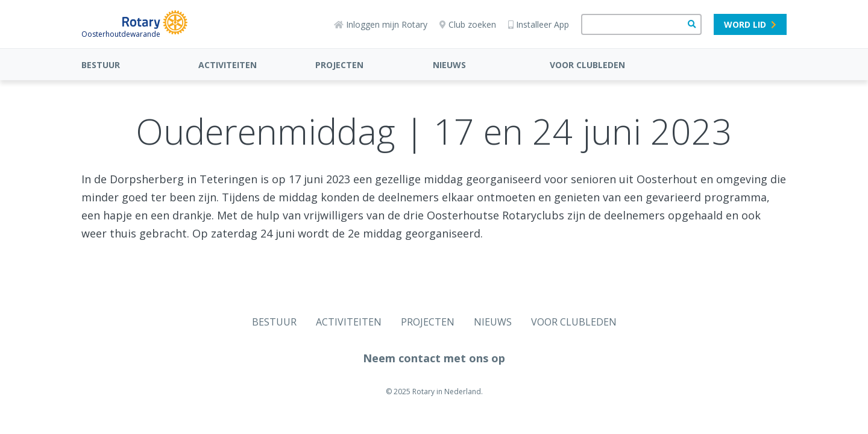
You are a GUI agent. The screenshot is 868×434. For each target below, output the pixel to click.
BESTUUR (101, 65)
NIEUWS (449, 65)
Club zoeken (468, 24)
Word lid (750, 24)
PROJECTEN (339, 65)
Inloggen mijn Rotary (381, 24)
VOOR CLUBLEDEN (587, 65)
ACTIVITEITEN (228, 65)
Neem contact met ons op (434, 358)
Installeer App (539, 24)
